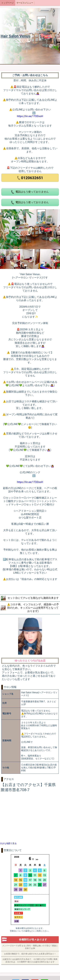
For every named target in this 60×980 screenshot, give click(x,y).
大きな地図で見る (8, 843)
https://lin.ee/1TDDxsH (30, 116)
